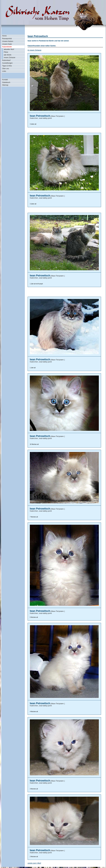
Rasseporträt (7, 39)
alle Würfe (8, 55)
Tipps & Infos (7, 66)
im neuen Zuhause (34, 50)
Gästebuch (6, 82)
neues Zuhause (10, 58)
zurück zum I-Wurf (34, 863)
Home (4, 36)
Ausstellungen (7, 63)
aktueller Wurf (9, 49)
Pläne (6, 52)
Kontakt (5, 80)
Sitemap (5, 85)
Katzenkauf (6, 60)
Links (4, 71)
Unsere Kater (7, 44)
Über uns (6, 69)
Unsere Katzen (8, 41)
